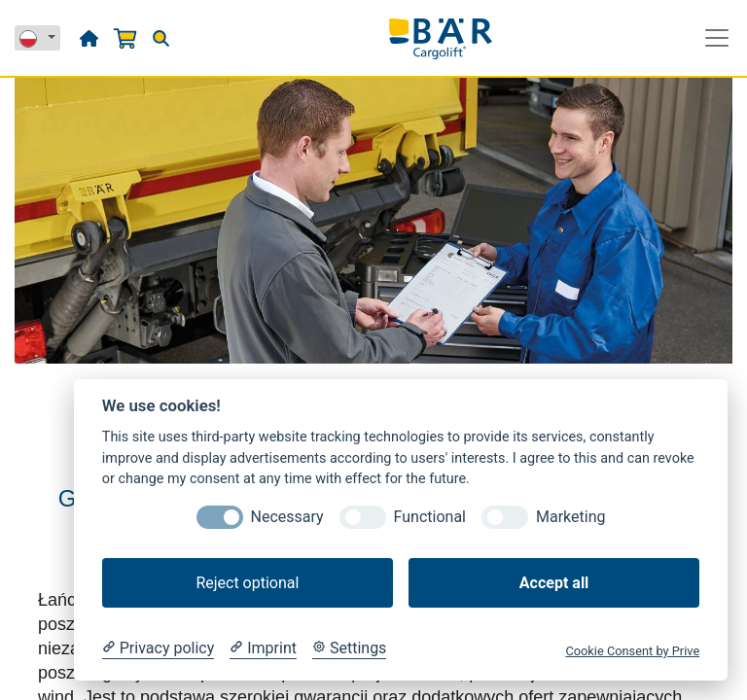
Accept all (554, 583)
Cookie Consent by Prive (632, 651)
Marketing (570, 517)
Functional (430, 517)
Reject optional (247, 583)
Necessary (287, 517)
